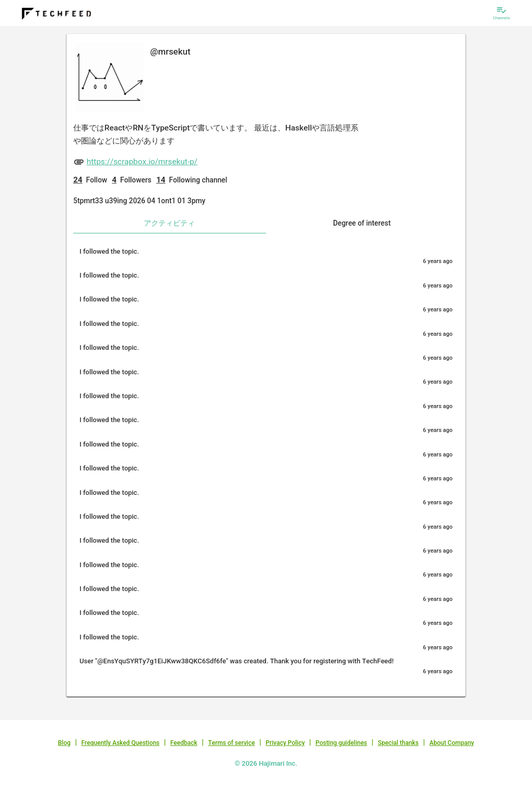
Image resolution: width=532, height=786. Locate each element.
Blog (64, 743)
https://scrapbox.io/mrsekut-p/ (142, 162)
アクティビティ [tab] (169, 223)
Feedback (184, 743)
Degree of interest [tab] (362, 223)
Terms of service (231, 743)
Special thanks (398, 743)
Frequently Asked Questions (120, 743)
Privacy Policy (285, 743)
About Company (451, 743)
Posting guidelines (341, 743)
